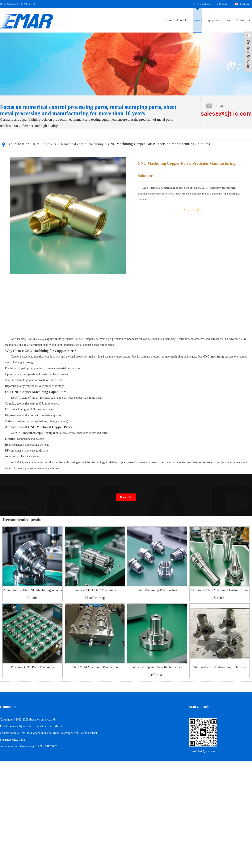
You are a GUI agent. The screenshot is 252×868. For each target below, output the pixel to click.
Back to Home (203, 4)
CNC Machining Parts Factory (157, 633)
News (228, 20)
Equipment (213, 20)
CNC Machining (35, 382)
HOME (37, 144)
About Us (182, 20)
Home (168, 20)
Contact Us (225, 4)
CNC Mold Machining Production (95, 710)
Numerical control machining (82, 144)
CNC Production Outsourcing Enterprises (219, 710)
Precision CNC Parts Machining (33, 710)
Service (198, 20)
